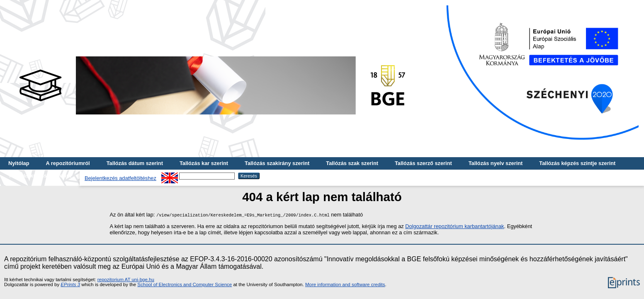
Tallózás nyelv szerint (496, 163)
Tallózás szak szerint (352, 163)
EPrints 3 (70, 284)
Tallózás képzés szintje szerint (577, 163)
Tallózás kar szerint (204, 163)
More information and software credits (345, 284)
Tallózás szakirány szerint (277, 163)
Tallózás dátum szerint (135, 163)
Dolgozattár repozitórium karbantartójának (454, 226)
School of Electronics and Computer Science (185, 284)
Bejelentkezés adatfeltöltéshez (120, 178)
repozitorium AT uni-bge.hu (126, 280)
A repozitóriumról (68, 163)
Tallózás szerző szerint (423, 163)
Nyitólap (19, 163)
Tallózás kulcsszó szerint (40, 176)
